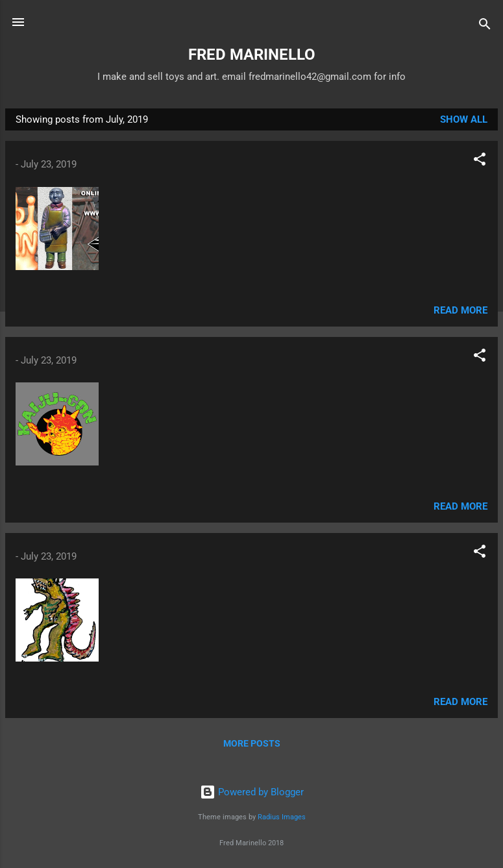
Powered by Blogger (252, 792)
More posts (252, 743)
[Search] (485, 26)
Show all (464, 119)
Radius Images (282, 817)
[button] (480, 161)
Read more (460, 310)
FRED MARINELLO (252, 55)
